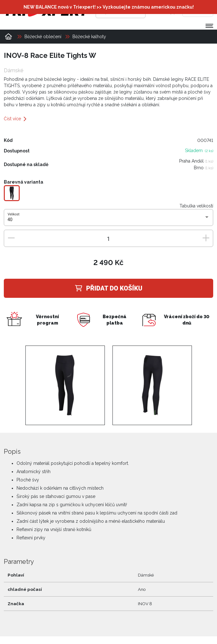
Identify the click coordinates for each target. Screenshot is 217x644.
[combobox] (109, 220)
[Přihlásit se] (159, 11)
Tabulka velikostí (196, 206)
